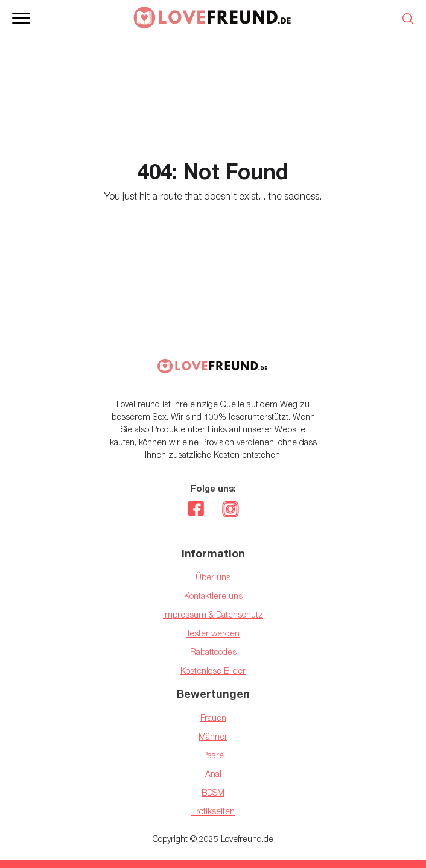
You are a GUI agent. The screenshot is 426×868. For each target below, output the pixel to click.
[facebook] (196, 510)
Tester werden (213, 633)
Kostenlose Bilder (213, 670)
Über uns (213, 577)
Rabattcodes (213, 652)
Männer (213, 736)
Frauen (213, 718)
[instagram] (230, 510)
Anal (213, 774)
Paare (213, 755)
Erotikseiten (213, 811)
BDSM (213, 792)
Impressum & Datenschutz (213, 614)
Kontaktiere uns (213, 596)
